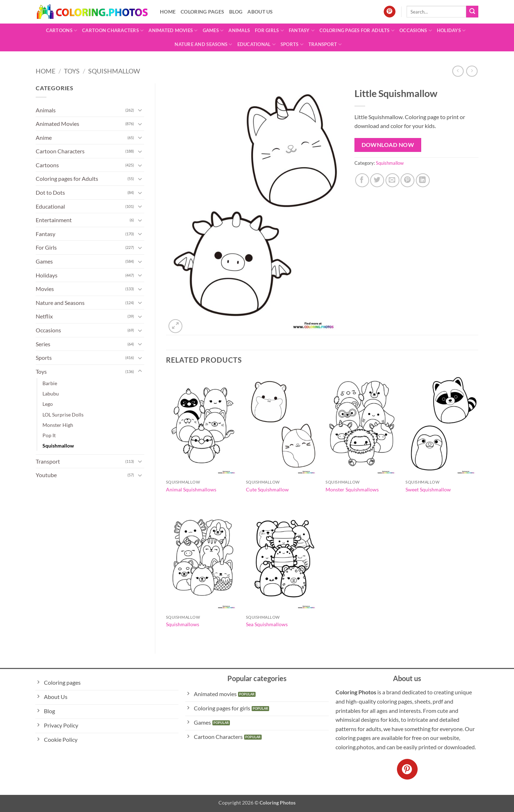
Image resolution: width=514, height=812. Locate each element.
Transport (325, 44)
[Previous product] (472, 71)
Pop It (49, 435)
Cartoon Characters (113, 30)
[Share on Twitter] (377, 180)
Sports (292, 44)
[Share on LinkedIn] (423, 180)
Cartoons (62, 30)
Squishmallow (114, 71)
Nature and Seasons (203, 44)
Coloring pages (202, 12)
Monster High (58, 425)
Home (168, 12)
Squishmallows (183, 624)
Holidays (451, 30)
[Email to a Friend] (392, 180)
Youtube (46, 475)
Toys (72, 71)
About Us (260, 12)
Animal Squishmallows (191, 489)
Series (43, 344)
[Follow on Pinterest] (390, 12)
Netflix (44, 316)
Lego (48, 404)
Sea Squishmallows (267, 624)
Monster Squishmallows (352, 489)
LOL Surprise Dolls (63, 415)
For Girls (269, 30)
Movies (45, 289)
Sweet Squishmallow (428, 489)
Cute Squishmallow (267, 489)
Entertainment (54, 220)
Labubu (51, 394)
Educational (256, 44)
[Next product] (458, 71)
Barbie (50, 383)
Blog (236, 12)
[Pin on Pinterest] (407, 180)
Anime (44, 137)
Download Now (388, 145)
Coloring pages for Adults (357, 30)
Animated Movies (173, 30)
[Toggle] (140, 110)
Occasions (416, 30)
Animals (239, 30)
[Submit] (472, 12)
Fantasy (302, 30)
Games (213, 30)
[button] (175, 326)
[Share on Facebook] (362, 180)
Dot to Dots (50, 192)
